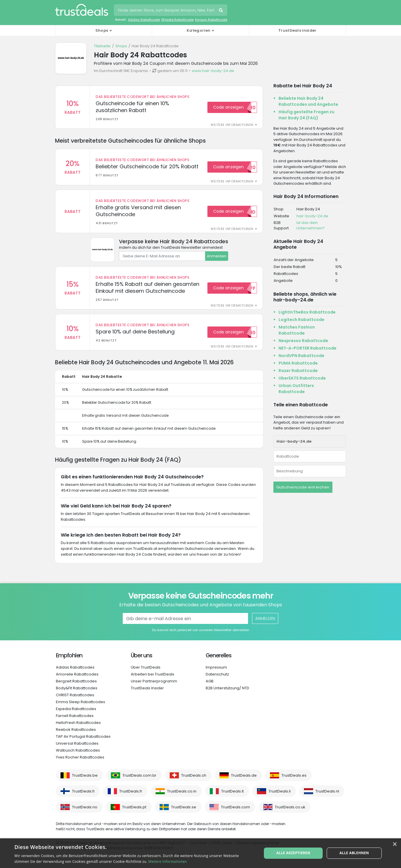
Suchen (222, 11)
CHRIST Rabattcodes (75, 695)
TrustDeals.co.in (182, 791)
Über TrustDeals (146, 667)
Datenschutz (217, 674)
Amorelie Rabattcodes (77, 674)
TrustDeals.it (232, 791)
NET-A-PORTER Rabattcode (308, 348)
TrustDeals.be (85, 775)
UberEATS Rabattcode (302, 378)
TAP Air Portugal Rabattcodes (83, 736)
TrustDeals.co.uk (290, 807)
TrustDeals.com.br (139, 775)
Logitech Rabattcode (301, 320)
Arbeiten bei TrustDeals (153, 674)
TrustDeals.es (294, 775)
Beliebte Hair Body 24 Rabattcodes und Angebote (308, 101)
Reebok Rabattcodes (76, 730)
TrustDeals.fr (131, 791)
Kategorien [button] (198, 30)
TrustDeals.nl (327, 791)
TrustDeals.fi (83, 791)
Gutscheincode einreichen (303, 487)
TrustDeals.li (280, 791)
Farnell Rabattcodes (75, 716)
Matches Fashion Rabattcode (297, 330)
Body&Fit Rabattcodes (77, 688)
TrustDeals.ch (194, 775)
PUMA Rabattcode (298, 363)
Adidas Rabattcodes (75, 667)
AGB (210, 681)
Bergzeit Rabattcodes (76, 681)
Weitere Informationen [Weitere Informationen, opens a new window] (168, 862)
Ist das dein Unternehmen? (311, 226)
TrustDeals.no (85, 807)
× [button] (395, 845)
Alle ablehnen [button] (354, 853)
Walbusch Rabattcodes (78, 750)
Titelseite (102, 46)
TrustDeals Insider (297, 30)
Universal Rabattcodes (77, 743)
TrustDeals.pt (134, 807)
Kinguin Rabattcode (211, 20)
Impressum (216, 667)
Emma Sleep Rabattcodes (81, 702)
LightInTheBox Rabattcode (307, 312)
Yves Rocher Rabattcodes (80, 757)
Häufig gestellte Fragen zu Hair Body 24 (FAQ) (307, 115)
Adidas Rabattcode (144, 20)
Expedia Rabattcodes (76, 709)
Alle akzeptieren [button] (293, 853)
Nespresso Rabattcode (303, 341)
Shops (121, 46)
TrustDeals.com (236, 807)
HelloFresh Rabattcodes (78, 723)
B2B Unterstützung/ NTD (227, 688)
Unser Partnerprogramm (154, 681)
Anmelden (217, 256)
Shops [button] (102, 30)
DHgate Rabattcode (177, 20)
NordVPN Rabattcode (301, 356)
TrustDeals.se (184, 807)
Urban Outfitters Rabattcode (296, 389)
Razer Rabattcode (298, 371)
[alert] (200, 853)
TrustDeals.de (244, 775)
